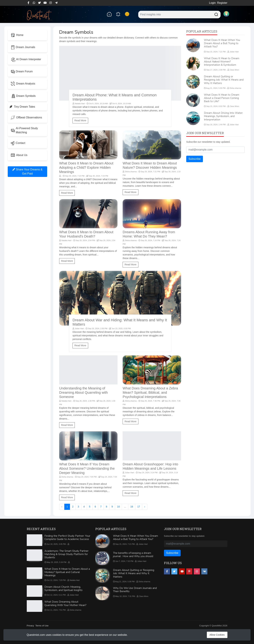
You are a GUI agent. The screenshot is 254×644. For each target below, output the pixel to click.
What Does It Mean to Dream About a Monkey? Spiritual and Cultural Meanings (67, 572)
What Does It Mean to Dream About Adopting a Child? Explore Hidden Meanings (86, 168)
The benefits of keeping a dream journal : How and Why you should (133, 555)
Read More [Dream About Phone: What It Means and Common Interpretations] (80, 120)
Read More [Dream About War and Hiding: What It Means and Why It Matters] (80, 345)
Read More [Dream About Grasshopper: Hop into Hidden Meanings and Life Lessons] (130, 493)
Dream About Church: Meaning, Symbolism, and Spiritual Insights (63, 588)
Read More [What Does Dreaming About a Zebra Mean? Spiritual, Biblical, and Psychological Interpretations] (130, 421)
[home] (109, 14)
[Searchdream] (216, 14)
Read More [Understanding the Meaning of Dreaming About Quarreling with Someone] (67, 425)
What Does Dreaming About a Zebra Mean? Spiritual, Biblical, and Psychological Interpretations (150, 392)
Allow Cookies (217, 635)
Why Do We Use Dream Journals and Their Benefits (135, 590)
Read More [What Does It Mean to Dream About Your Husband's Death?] (67, 261)
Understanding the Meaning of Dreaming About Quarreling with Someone (83, 392)
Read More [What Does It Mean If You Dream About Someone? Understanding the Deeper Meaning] (67, 497)
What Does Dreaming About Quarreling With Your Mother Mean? (65, 603)
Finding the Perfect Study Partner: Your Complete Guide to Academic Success (67, 537)
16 (132, 507)
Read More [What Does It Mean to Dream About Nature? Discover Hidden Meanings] (130, 192)
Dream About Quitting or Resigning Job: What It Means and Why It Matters (224, 80)
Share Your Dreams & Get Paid (27, 172)
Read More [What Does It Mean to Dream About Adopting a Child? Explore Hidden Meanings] (67, 193)
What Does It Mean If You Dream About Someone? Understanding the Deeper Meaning (87, 468)
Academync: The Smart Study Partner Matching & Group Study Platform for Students (66, 554)
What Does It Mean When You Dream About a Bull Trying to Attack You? (222, 43)
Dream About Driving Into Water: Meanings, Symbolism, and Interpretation (223, 116)
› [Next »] (145, 507)
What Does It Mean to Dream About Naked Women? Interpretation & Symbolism (222, 62)
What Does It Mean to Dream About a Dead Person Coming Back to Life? (222, 98)
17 (139, 507)
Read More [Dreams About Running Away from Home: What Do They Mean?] (130, 265)
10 (119, 507)
